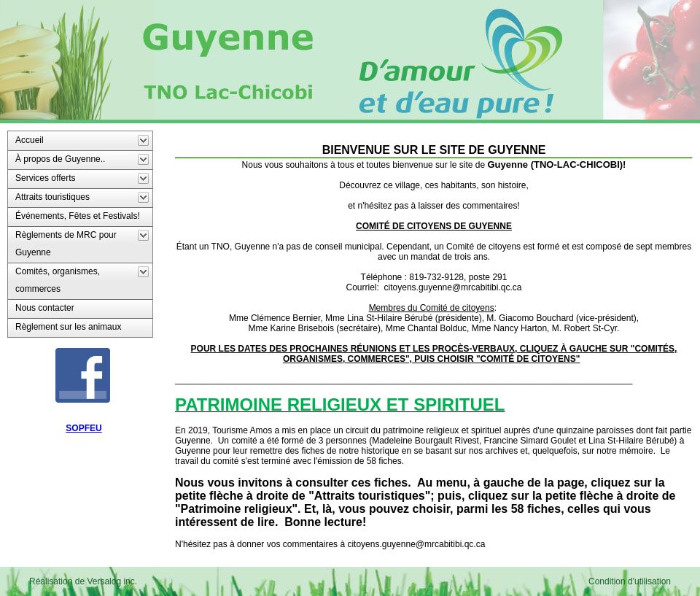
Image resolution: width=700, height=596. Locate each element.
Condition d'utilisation (630, 581)
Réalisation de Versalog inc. (83, 581)
